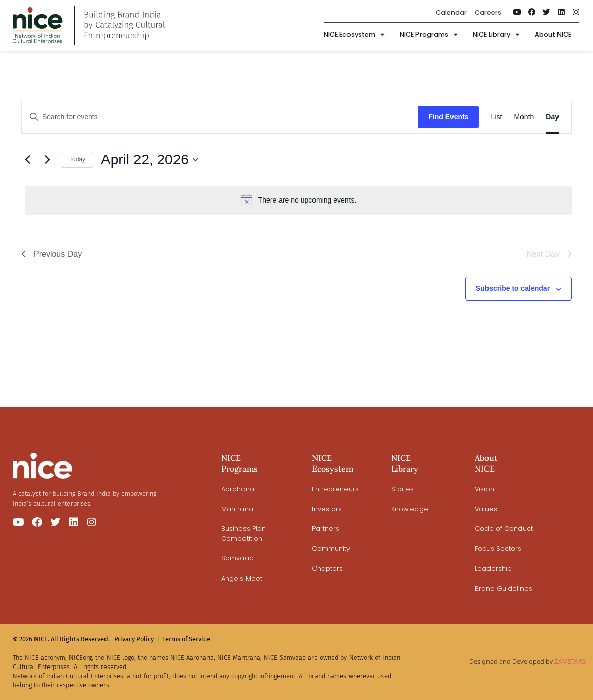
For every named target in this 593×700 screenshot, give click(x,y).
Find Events (448, 117)
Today (77, 159)
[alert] (299, 200)
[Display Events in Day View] (552, 117)
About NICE (553, 35)
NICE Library (496, 35)
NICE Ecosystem (354, 35)
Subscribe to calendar (513, 288)
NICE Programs (429, 35)
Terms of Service (186, 639)
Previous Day (51, 254)
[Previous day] (27, 160)
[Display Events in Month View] (524, 117)
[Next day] (47, 160)
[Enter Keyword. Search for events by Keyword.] (220, 117)
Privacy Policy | (137, 639)
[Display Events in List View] (497, 117)
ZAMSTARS (570, 661)
